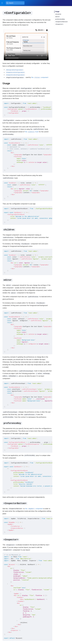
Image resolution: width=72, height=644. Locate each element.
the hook (32, 132)
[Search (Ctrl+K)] (15, 3)
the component (40, 77)
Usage (57, 12)
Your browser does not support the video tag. (26, 44)
